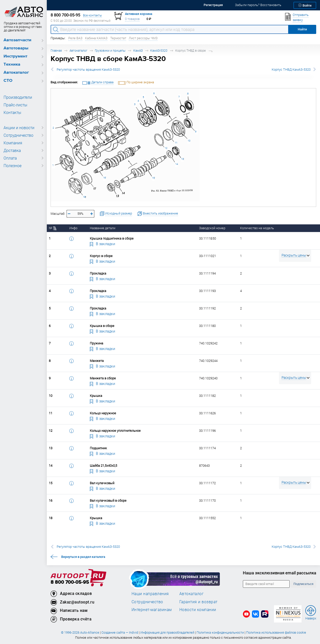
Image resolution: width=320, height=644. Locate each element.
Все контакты (92, 15)
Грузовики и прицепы (110, 51)
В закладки (102, 244)
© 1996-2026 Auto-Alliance (80, 632)
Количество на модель (257, 228)
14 (177, 164)
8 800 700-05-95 (70, 582)
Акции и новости (18, 128)
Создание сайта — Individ (120, 632)
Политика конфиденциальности (220, 632)
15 (153, 178)
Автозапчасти (17, 40)
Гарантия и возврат (198, 602)
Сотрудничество (18, 135)
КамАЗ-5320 (159, 51)
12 (166, 148)
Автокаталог (16, 73)
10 (189, 141)
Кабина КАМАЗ (96, 38)
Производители (16, 97)
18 (84, 197)
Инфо (73, 228)
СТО (8, 81)
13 (182, 159)
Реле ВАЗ (75, 38)
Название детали (103, 228)
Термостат (118, 38)
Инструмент (15, 56)
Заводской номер (212, 228)
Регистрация (213, 5)
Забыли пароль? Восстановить (258, 5)
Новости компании (198, 610)
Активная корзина (139, 14)
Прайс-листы (15, 105)
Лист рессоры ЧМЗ (143, 38)
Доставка (12, 150)
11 (176, 143)
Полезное (12, 166)
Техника (12, 64)
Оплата (10, 158)
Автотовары (16, 48)
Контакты (12, 112)
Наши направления (150, 594)
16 (104, 178)
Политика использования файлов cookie (276, 632)
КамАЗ (138, 51)
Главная (56, 51)
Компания (12, 143)
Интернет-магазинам (152, 610)
